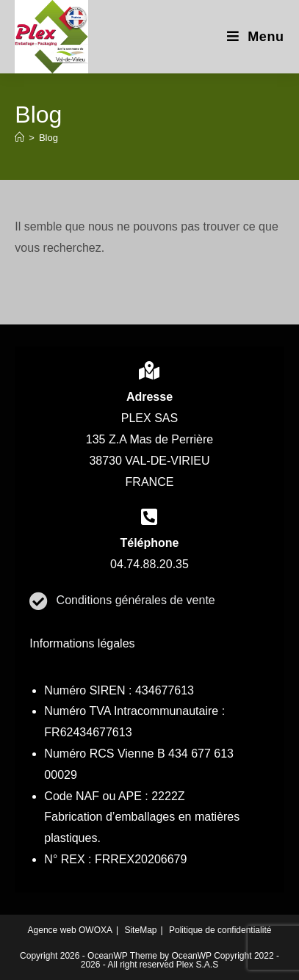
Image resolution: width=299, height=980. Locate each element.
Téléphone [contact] (149, 543)
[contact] (149, 370)
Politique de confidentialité (220, 930)
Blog (48, 138)
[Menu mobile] (256, 37)
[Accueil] (19, 138)
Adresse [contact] (149, 397)
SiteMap (140, 930)
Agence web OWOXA (70, 930)
